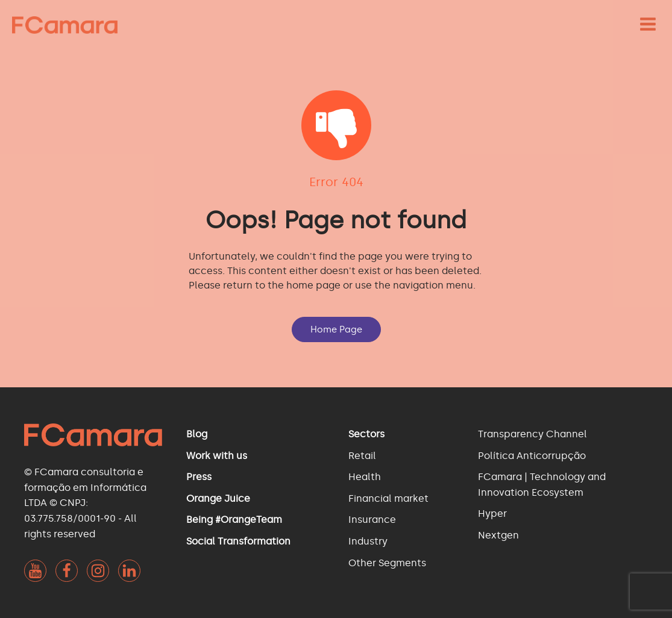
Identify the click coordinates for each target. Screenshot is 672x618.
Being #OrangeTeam (234, 520)
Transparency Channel (532, 434)
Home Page (336, 329)
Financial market (388, 498)
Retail (362, 456)
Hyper (492, 513)
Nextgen (498, 535)
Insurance (372, 520)
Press (199, 477)
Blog (197, 434)
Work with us (217, 456)
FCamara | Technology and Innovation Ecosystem (542, 485)
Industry (368, 541)
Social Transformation (238, 541)
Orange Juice (218, 498)
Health (365, 477)
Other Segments (387, 563)
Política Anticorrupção (532, 456)
